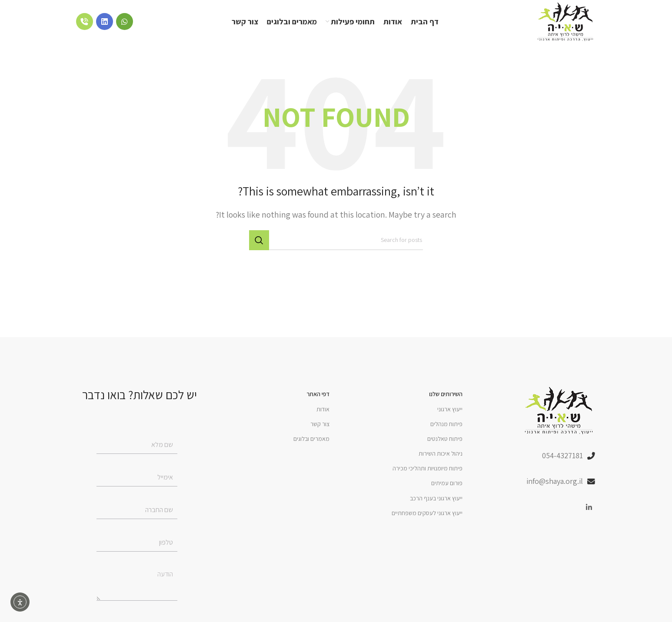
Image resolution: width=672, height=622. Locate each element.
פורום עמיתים (447, 483)
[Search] (336, 241)
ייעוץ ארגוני (450, 409)
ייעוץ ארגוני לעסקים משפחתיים (427, 513)
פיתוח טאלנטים (445, 439)
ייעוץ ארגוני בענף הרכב (436, 498)
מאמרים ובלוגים (311, 439)
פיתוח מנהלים (446, 424)
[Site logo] (566, 21)
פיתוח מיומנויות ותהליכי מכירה (427, 468)
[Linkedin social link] (589, 508)
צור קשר (320, 424)
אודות (323, 409)
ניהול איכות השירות (441, 453)
